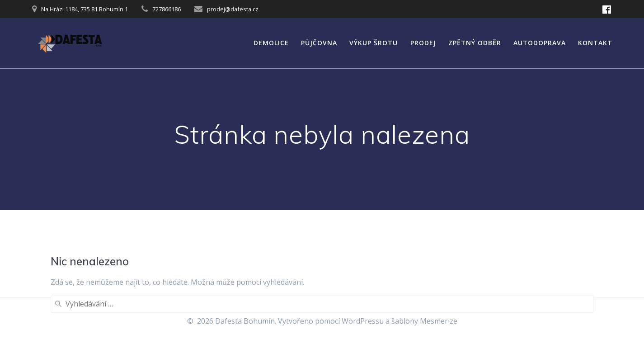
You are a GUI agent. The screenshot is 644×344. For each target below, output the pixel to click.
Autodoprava (540, 43)
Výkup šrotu (374, 43)
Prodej (423, 43)
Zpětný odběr (475, 43)
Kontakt (595, 43)
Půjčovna (319, 43)
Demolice (271, 43)
